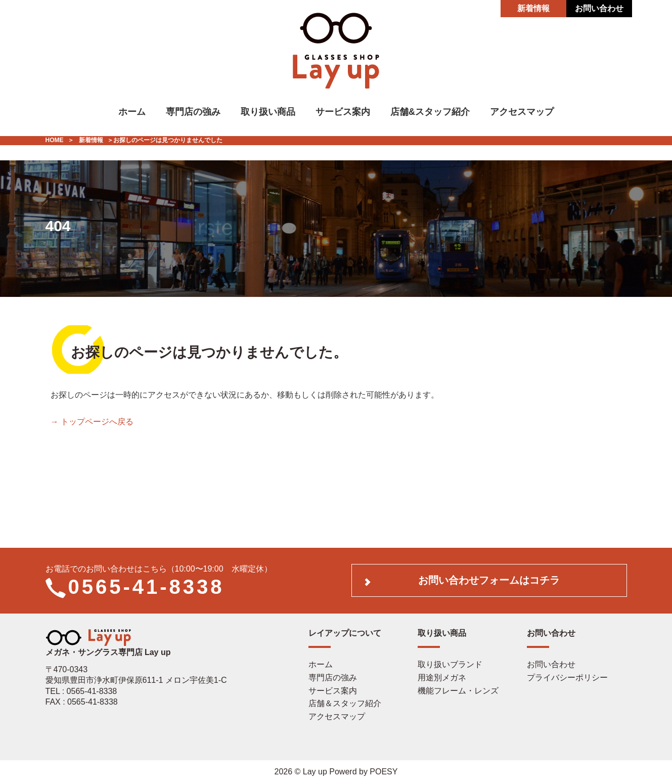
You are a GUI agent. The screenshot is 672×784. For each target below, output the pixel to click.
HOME (55, 140)
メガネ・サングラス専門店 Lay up (108, 648)
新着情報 (533, 8)
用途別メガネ (442, 678)
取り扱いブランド (450, 664)
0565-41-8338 (146, 587)
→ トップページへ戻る (92, 422)
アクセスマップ (522, 112)
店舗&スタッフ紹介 (430, 112)
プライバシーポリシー (567, 678)
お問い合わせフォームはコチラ (489, 580)
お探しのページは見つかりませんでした (168, 140)
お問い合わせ (599, 8)
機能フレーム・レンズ (458, 691)
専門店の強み (193, 112)
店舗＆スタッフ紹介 (345, 703)
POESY (384, 772)
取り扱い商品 (268, 112)
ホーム (132, 112)
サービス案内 (343, 112)
